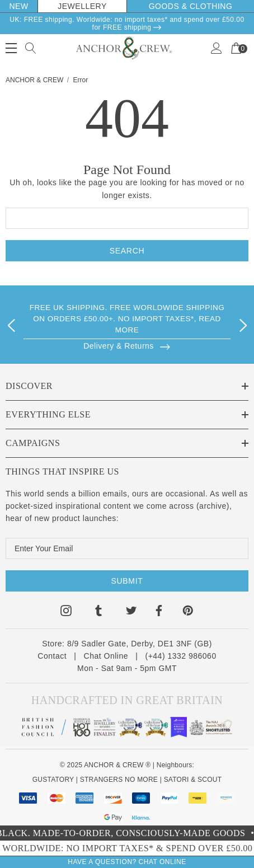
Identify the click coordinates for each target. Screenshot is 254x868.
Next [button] (243, 323)
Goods (165, 6)
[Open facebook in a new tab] (158, 612)
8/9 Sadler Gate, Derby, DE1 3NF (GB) (140, 644)
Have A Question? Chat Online (127, 862)
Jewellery (82, 6)
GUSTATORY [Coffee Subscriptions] (53, 780)
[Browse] (127, 346)
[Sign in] (217, 47)
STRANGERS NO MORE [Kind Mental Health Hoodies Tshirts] (119, 780)
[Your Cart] (236, 47)
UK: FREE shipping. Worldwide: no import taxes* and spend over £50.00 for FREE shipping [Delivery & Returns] (127, 24)
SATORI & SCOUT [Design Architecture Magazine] (193, 780)
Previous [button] (11, 323)
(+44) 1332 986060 (180, 656)
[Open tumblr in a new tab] (98, 612)
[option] (127, 323)
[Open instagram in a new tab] (66, 612)
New (18, 6)
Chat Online (106, 656)
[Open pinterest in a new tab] (188, 612)
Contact (52, 656)
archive (213, 506)
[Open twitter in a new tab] (131, 612)
